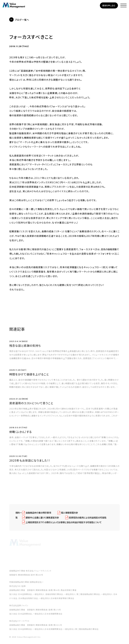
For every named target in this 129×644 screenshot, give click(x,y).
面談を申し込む (109, 5)
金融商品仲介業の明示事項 (38, 515)
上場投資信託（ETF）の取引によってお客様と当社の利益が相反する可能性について (64, 525)
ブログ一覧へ (22, 20)
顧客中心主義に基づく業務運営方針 (42, 520)
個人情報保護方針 (69, 515)
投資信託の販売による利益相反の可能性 (88, 520)
